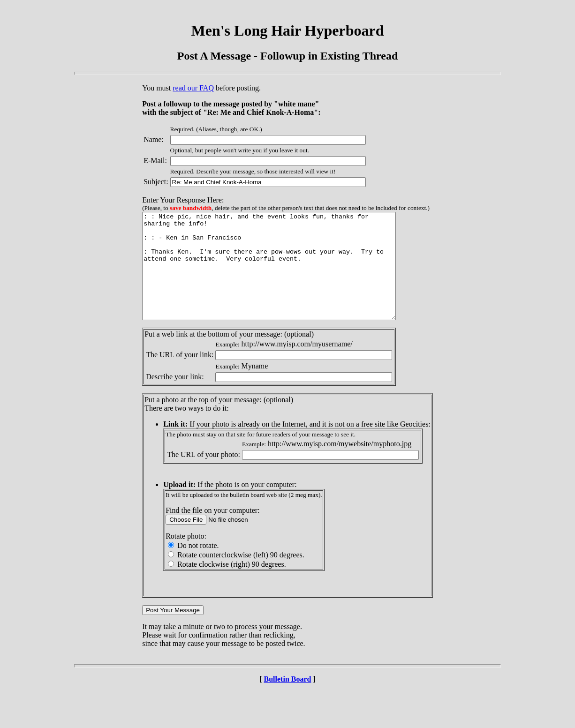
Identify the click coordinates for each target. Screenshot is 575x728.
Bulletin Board (288, 700)
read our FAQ (193, 88)
